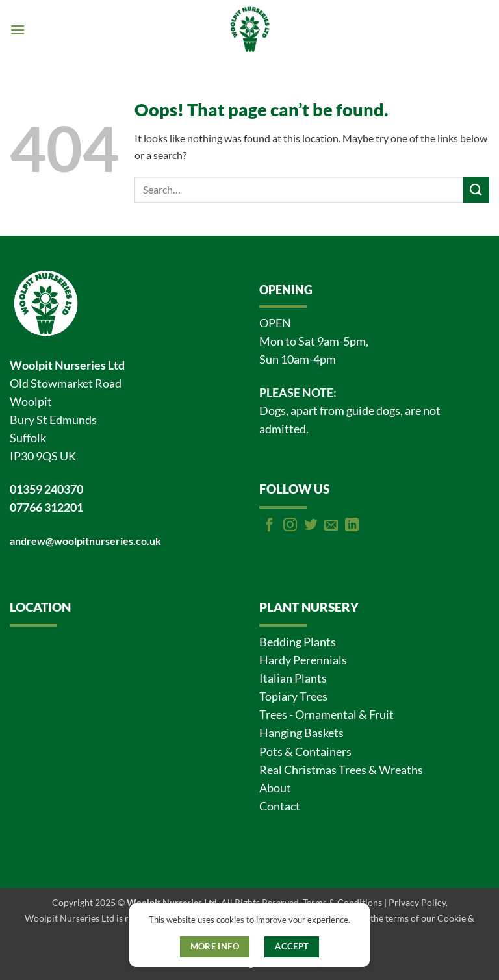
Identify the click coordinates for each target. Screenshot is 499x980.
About (275, 788)
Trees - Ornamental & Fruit (326, 715)
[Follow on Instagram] (290, 526)
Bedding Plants (298, 642)
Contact (280, 806)
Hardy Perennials (303, 660)
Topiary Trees (293, 697)
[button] (18, 30)
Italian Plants (293, 678)
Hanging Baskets (301, 733)
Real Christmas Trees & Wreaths (341, 770)
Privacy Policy (417, 902)
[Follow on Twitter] (311, 526)
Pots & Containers (305, 752)
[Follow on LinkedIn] (352, 526)
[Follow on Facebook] (269, 526)
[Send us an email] (331, 526)
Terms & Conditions (342, 902)
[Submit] (476, 189)
